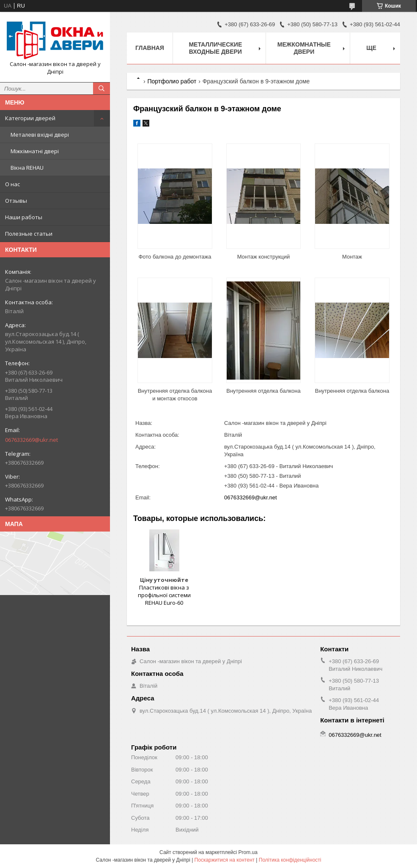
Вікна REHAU (27, 168)
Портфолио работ (172, 81)
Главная (150, 48)
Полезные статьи (29, 234)
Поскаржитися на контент (225, 860)
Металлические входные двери (215, 48)
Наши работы (24, 217)
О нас (12, 184)
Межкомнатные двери (304, 48)
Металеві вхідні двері (40, 135)
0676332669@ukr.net (32, 440)
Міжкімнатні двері (35, 151)
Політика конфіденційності (290, 860)
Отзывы (16, 201)
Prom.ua (248, 852)
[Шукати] (102, 88)
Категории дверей (30, 118)
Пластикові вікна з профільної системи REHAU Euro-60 (164, 595)
